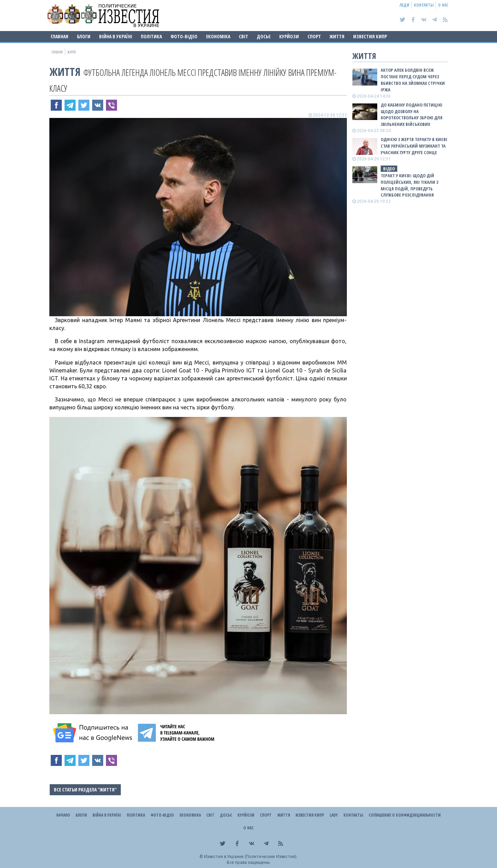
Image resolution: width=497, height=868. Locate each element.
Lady (334, 815)
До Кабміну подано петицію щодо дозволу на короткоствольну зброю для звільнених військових (412, 115)
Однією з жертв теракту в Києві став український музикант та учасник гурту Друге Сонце (414, 146)
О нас (443, 5)
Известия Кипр (370, 36)
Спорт (314, 36)
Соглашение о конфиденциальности (405, 815)
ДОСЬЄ (264, 36)
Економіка (218, 36)
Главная (60, 36)
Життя (337, 36)
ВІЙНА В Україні (116, 36)
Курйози (289, 36)
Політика (151, 36)
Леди (405, 5)
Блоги (84, 36)
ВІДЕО (389, 169)
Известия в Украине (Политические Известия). (251, 856)
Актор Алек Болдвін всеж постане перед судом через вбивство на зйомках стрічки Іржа (413, 80)
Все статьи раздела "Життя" (85, 790)
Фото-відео (184, 36)
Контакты (424, 5)
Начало (63, 815)
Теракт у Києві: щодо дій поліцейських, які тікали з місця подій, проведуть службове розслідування (410, 185)
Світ (243, 36)
